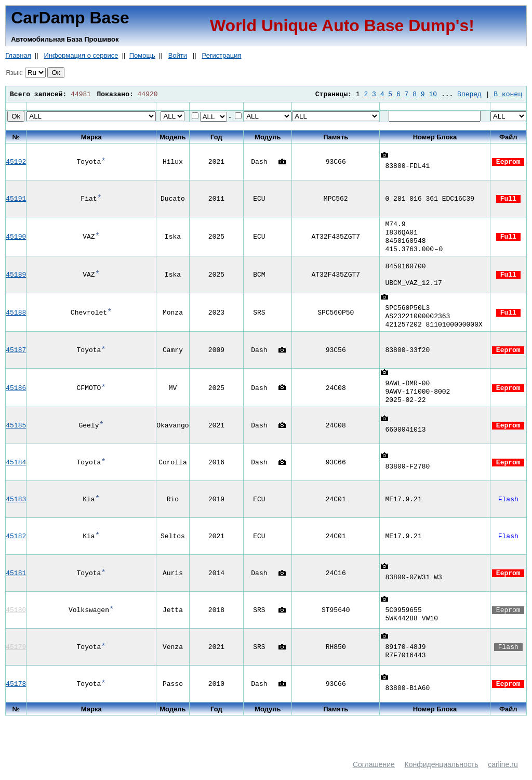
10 (433, 94)
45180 (16, 620)
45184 (16, 473)
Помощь (142, 55)
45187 (16, 357)
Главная (18, 55)
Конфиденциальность (442, 775)
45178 (16, 694)
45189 (16, 279)
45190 (16, 239)
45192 (16, 162)
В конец (508, 94)
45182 (16, 547)
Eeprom (508, 162)
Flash (508, 510)
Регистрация (222, 55)
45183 (16, 510)
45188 (16, 318)
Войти (178, 55)
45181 (16, 583)
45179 (16, 657)
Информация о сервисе (81, 55)
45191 (16, 199)
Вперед (469, 94)
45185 (16, 436)
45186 (16, 397)
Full (508, 199)
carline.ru (503, 775)
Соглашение (374, 775)
